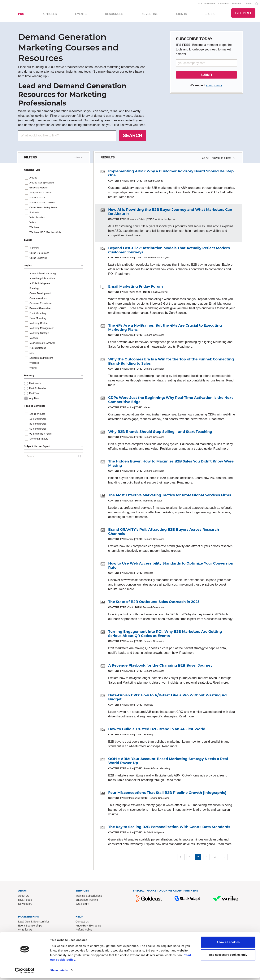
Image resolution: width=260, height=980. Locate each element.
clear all (79, 158)
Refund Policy (84, 930)
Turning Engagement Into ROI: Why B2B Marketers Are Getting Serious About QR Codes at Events (165, 634)
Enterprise (224, 4)
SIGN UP (211, 14)
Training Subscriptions (89, 896)
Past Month (35, 384)
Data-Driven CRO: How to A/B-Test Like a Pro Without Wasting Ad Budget (167, 698)
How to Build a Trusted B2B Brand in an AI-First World (157, 730)
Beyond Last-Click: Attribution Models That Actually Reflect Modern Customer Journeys (169, 251)
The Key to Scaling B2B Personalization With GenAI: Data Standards (169, 828)
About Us (24, 896)
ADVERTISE (150, 14)
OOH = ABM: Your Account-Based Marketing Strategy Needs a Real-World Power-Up (169, 762)
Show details (59, 972)
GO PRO (243, 13)
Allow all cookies (228, 944)
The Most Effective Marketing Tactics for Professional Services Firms (170, 496)
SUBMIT (206, 76)
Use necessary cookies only (228, 957)
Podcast (237, 4)
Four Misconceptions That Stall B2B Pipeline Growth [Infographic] (167, 793)
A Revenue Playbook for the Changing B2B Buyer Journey (160, 666)
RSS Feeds (25, 900)
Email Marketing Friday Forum (136, 287)
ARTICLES (50, 14)
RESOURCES (114, 14)
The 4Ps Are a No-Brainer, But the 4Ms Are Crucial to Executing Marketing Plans (165, 328)
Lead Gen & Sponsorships (34, 922)
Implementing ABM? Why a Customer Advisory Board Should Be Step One (171, 174)
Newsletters (25, 905)
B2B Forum (82, 905)
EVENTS (81, 14)
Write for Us (25, 930)
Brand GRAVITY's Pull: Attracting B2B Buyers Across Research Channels (164, 532)
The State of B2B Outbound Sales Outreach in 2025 (154, 603)
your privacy (214, 86)
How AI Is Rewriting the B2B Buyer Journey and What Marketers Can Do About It (170, 213)
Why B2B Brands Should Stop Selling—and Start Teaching (160, 432)
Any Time (34, 399)
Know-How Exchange (88, 926)
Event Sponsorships (30, 926)
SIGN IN (182, 14)
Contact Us (82, 922)
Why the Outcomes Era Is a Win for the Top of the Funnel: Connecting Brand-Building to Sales (171, 362)
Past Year (34, 394)
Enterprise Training (87, 900)
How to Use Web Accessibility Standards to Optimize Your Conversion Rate (171, 566)
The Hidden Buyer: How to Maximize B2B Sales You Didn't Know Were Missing (171, 464)
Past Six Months (38, 389)
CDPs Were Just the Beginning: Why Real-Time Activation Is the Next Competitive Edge (171, 401)
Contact (248, 4)
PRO (21, 14)
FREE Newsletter (206, 4)
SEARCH (133, 136)
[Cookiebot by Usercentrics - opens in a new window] (25, 973)
